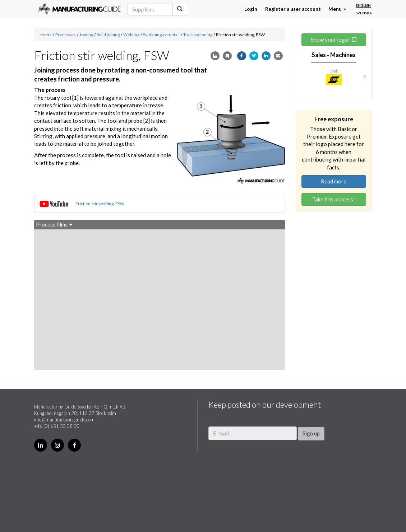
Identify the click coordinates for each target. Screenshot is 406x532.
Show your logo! (330, 39)
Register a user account (293, 9)
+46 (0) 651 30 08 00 (57, 426)
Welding (131, 35)
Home (46, 35)
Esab (334, 71)
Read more (334, 181)
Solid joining (108, 35)
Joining (86, 35)
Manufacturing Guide (79, 9)
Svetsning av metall (161, 35)
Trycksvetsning (198, 35)
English (363, 5)
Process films (54, 224)
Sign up (311, 433)
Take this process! (334, 199)
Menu (337, 9)
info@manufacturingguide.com (64, 420)
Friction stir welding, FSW (100, 204)
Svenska (364, 13)
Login (251, 9)
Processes (66, 35)
